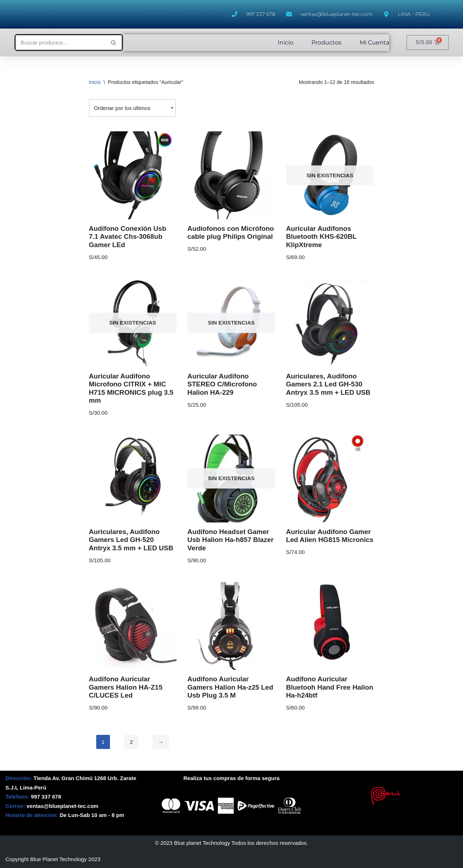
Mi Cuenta (374, 43)
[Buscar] (61, 43)
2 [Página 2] (131, 742)
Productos (326, 43)
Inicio (286, 43)
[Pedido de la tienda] (132, 108)
